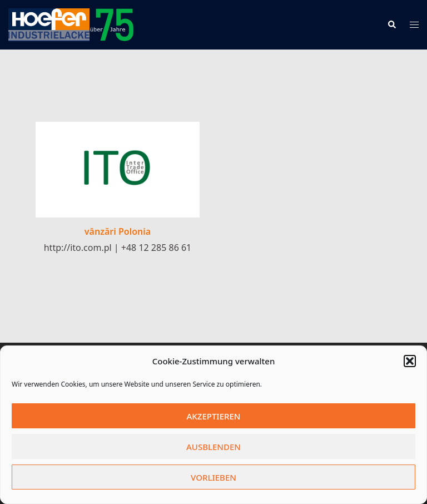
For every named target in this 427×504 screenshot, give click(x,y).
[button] (410, 361)
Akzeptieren (214, 416)
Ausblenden (213, 447)
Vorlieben (213, 477)
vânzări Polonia (118, 231)
